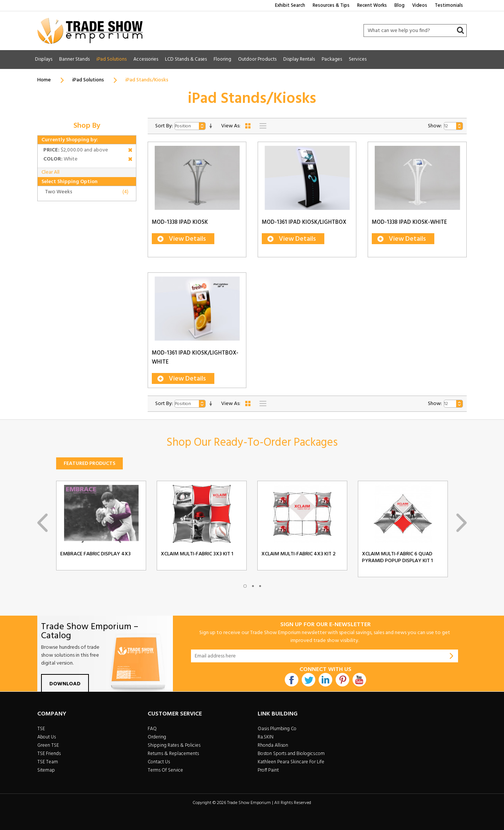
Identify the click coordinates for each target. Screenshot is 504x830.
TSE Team (48, 762)
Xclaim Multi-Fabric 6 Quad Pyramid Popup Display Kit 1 (397, 558)
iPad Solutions (111, 59)
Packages (332, 59)
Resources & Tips (331, 5)
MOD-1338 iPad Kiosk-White (409, 222)
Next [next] (461, 523)
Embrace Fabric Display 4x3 (95, 554)
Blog (399, 5)
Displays (44, 59)
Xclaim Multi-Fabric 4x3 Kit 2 (299, 554)
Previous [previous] (43, 523)
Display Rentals (299, 59)
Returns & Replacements (173, 754)
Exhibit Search (290, 5)
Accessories (146, 59)
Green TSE (48, 745)
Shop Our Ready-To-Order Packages (252, 443)
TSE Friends (49, 754)
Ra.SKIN (266, 737)
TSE (41, 729)
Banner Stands (74, 59)
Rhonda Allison (273, 745)
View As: (231, 126)
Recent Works (372, 5)
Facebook (292, 680)
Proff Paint (268, 770)
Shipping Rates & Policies (174, 745)
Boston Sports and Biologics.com (291, 754)
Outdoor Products (257, 59)
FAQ (152, 729)
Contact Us (159, 762)
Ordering (157, 737)
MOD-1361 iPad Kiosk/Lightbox (304, 222)
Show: (435, 126)
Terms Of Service (165, 770)
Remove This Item (130, 151)
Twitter (309, 680)
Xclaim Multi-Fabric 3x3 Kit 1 (197, 554)
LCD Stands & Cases (186, 59)
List (263, 126)
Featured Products (89, 464)
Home (44, 80)
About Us (47, 737)
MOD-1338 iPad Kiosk (180, 222)
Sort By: (164, 126)
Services (358, 59)
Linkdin (325, 680)
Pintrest (342, 680)
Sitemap (46, 770)
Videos (420, 5)
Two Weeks (59, 192)
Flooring (222, 59)
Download (65, 684)
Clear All (50, 172)
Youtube (359, 680)
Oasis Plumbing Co (277, 729)
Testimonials (449, 5)
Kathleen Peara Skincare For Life (291, 762)
